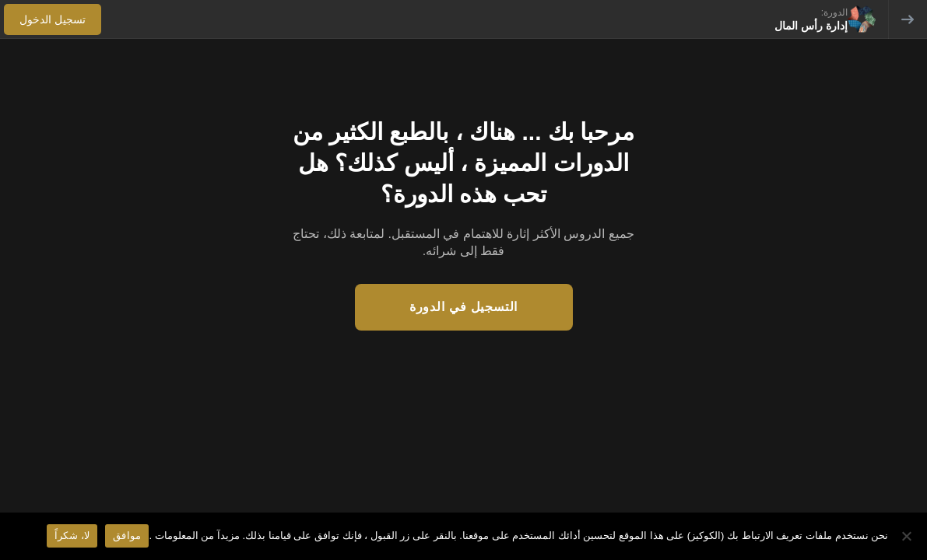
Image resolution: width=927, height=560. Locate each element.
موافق (127, 535)
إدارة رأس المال (811, 26)
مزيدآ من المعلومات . (194, 535)
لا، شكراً (72, 535)
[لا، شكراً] (908, 536)
